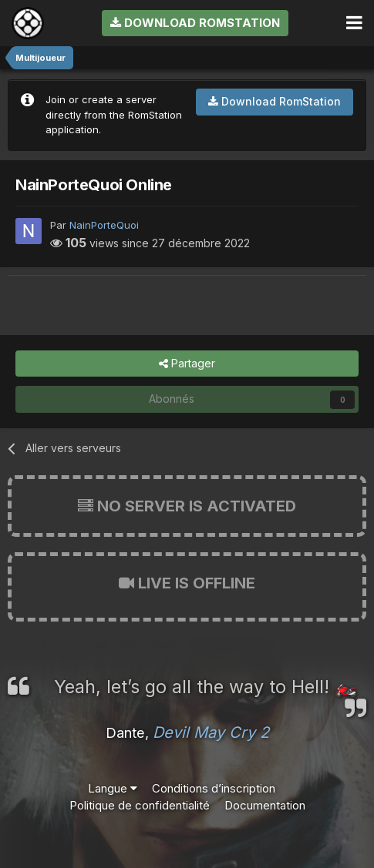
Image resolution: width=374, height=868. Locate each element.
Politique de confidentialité (140, 805)
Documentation (265, 805)
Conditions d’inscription (214, 788)
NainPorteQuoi (104, 225)
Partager (187, 364)
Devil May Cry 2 (211, 732)
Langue (113, 788)
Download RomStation (195, 23)
